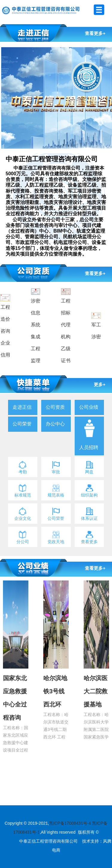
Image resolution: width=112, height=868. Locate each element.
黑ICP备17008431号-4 (70, 823)
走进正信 (22, 407)
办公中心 (55, 424)
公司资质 (55, 407)
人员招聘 (89, 447)
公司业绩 (89, 407)
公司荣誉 (22, 424)
